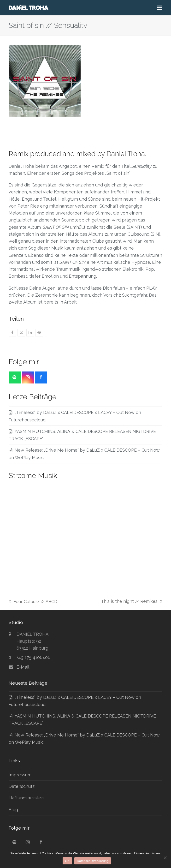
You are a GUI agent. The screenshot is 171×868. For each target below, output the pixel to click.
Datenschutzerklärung (92, 861)
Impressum (20, 775)
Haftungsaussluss (27, 798)
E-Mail (23, 667)
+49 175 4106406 (33, 657)
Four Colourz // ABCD (33, 602)
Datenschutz (22, 786)
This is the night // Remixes (132, 602)
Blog (13, 810)
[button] (160, 8)
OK (67, 861)
